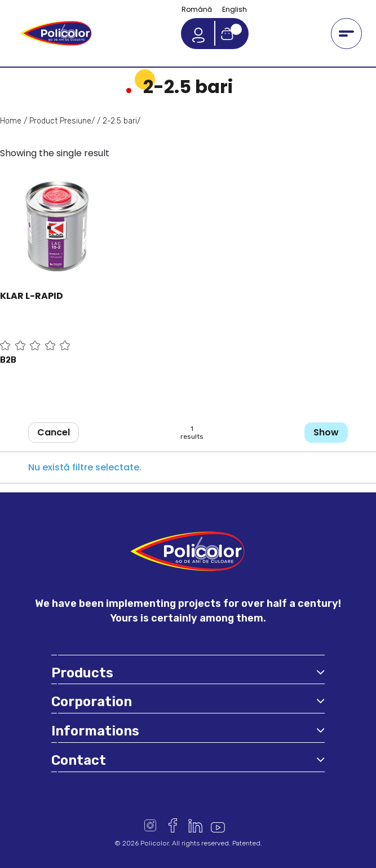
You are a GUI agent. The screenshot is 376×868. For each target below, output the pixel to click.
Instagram (150, 825)
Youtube (218, 825)
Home (11, 121)
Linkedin (195, 825)
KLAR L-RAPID (32, 296)
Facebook (173, 825)
